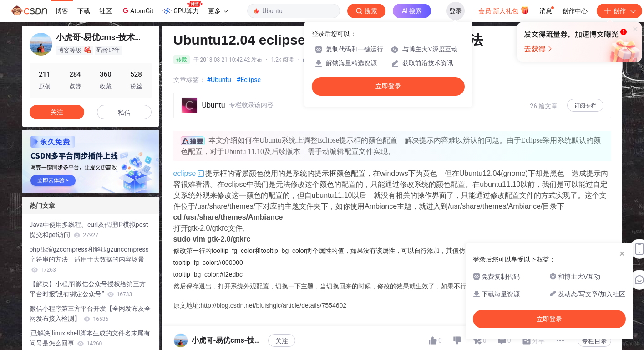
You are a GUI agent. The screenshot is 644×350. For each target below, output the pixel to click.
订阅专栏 (585, 106)
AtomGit (137, 10)
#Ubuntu (219, 80)
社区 (106, 11)
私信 (124, 113)
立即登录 (388, 86)
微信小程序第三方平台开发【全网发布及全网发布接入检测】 (90, 314)
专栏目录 (594, 341)
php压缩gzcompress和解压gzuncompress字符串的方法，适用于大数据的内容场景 (89, 259)
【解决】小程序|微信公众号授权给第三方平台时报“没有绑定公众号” (88, 289)
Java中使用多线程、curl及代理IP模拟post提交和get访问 (89, 230)
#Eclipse (249, 80)
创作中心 (575, 11)
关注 (282, 341)
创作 (619, 11)
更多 (218, 11)
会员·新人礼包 (504, 10)
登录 (456, 11)
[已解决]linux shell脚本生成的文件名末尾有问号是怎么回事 (90, 338)
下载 (84, 11)
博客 (62, 11)
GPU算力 (182, 8)
